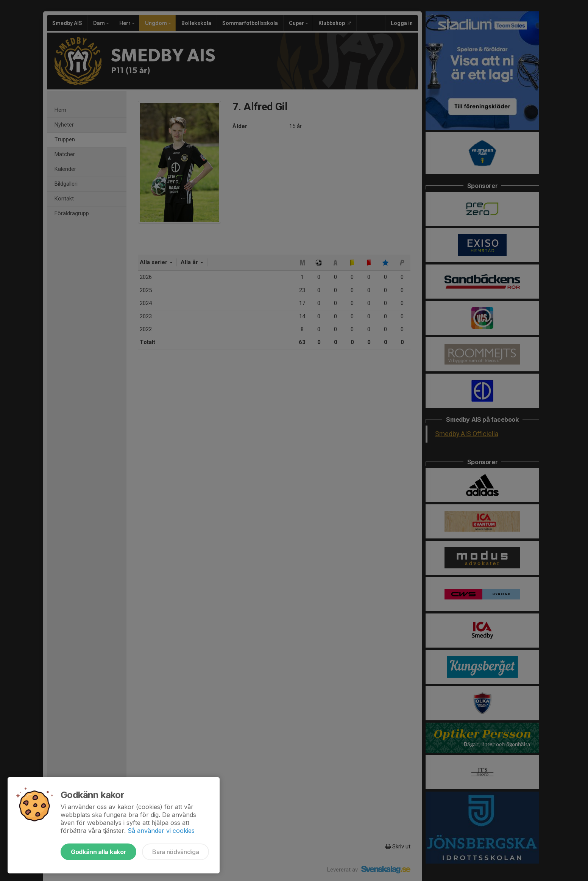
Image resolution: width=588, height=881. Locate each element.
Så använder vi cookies (161, 831)
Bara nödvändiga (175, 852)
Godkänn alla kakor (98, 852)
